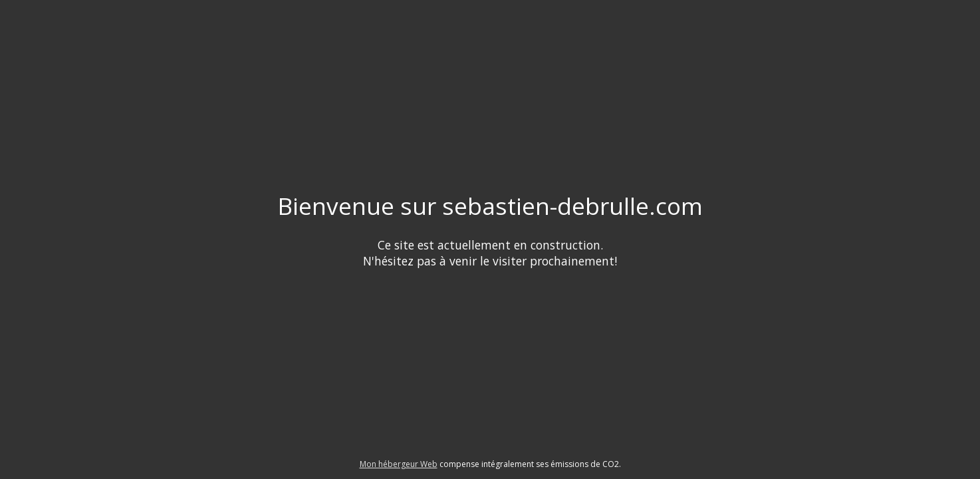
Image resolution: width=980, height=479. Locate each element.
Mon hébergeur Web (399, 464)
